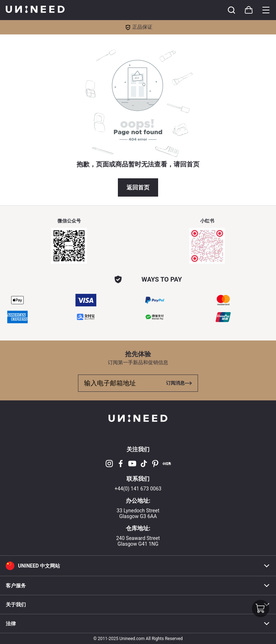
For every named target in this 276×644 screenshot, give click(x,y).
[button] (138, 566)
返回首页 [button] (138, 187)
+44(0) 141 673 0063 (138, 489)
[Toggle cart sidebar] (231, 10)
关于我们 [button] (138, 605)
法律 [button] (138, 624)
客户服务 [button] (138, 586)
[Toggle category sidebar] (266, 10)
